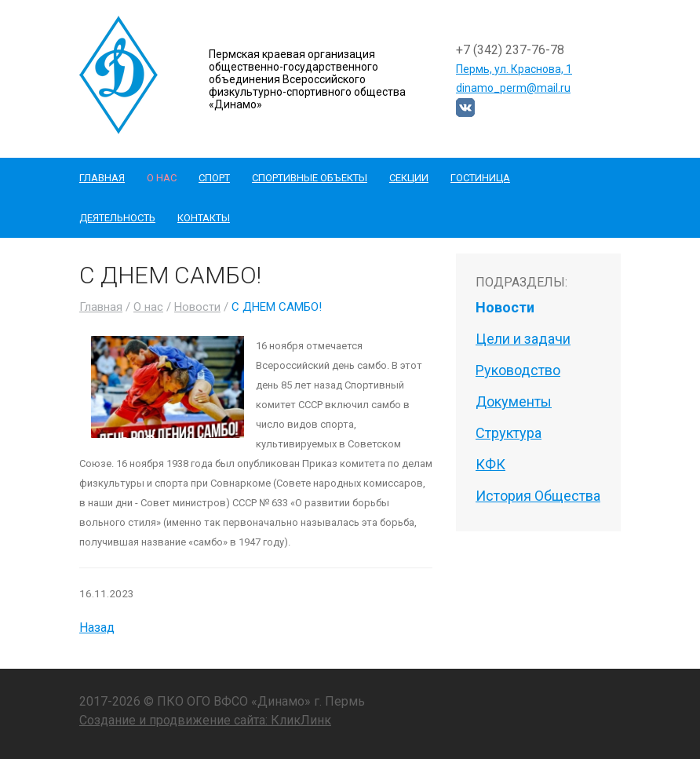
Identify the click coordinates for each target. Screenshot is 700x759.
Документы (514, 401)
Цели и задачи (523, 339)
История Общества (538, 496)
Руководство (518, 370)
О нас (162, 178)
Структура (509, 433)
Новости (197, 307)
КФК (490, 464)
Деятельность (117, 218)
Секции (409, 178)
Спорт (214, 178)
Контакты (204, 218)
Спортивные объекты (310, 178)
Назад (97, 628)
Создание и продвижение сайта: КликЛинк (205, 720)
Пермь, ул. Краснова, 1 (514, 69)
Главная (102, 178)
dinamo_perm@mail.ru (513, 88)
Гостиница (480, 178)
